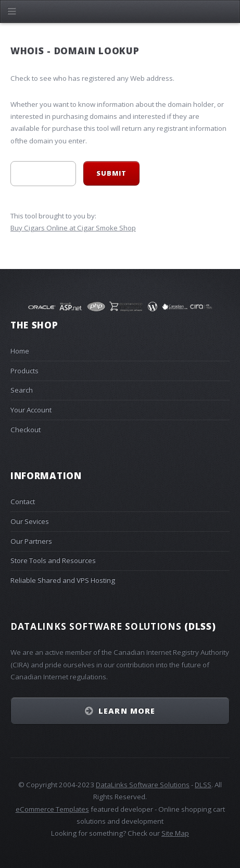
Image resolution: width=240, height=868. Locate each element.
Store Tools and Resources (53, 560)
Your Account (31, 410)
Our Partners (31, 541)
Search (22, 390)
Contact (23, 502)
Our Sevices (30, 521)
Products (24, 371)
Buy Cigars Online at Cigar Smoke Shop (73, 228)
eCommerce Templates (52, 809)
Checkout (26, 430)
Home (20, 351)
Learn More (127, 711)
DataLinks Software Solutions (143, 785)
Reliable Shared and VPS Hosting (63, 580)
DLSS (203, 785)
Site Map (175, 833)
